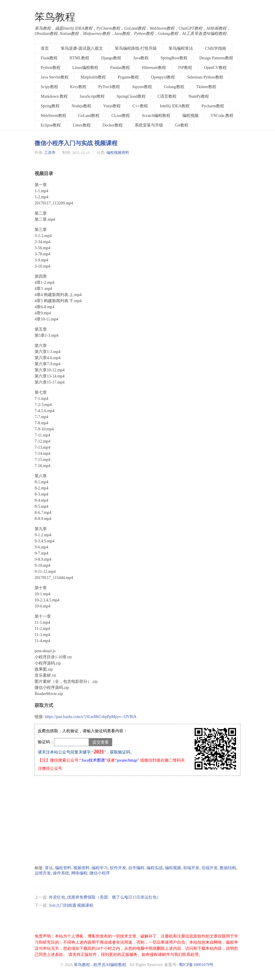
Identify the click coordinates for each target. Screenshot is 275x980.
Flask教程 (49, 58)
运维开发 (43, 873)
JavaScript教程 (92, 96)
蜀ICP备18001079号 (196, 965)
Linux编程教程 (85, 68)
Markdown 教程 (54, 96)
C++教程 (140, 106)
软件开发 (118, 868)
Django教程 (111, 58)
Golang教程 (174, 87)
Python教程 (51, 68)
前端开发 (191, 868)
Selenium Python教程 (205, 77)
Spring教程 (50, 106)
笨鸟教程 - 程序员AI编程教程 (100, 965)
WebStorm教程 (53, 116)
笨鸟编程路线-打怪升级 (136, 48)
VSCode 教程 (222, 116)
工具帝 (50, 153)
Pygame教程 (128, 77)
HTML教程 (79, 58)
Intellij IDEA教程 (175, 106)
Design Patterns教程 (216, 58)
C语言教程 (167, 96)
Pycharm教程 (213, 106)
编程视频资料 (118, 153)
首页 (45, 48)
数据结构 (228, 868)
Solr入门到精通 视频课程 (71, 905)
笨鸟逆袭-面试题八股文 (82, 48)
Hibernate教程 (154, 68)
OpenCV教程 (215, 68)
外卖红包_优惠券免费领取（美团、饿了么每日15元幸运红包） (105, 897)
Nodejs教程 (81, 106)
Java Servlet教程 (55, 77)
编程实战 (155, 868)
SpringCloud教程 (131, 96)
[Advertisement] (137, 821)
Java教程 (141, 58)
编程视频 (190, 116)
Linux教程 (82, 125)
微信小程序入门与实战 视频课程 (76, 143)
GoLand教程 (89, 116)
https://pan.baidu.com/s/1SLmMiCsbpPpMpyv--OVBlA (91, 717)
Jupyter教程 (142, 87)
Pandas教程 (120, 68)
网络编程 (79, 873)
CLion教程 (121, 116)
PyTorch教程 (109, 87)
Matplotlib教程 (93, 77)
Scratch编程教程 (156, 116)
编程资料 (63, 868)
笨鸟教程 (55, 17)
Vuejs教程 (112, 106)
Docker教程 (113, 125)
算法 (49, 868)
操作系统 (61, 873)
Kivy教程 (78, 87)
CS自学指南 (216, 48)
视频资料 (81, 868)
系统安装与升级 (149, 125)
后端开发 (210, 868)
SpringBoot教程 (174, 58)
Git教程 (182, 125)
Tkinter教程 (206, 87)
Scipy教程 (49, 87)
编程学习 (100, 868)
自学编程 (136, 868)
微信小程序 (100, 873)
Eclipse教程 (51, 125)
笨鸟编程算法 (181, 48)
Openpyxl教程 (163, 77)
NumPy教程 (199, 96)
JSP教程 (185, 68)
